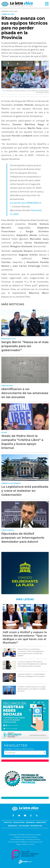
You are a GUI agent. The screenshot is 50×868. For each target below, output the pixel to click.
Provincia (30, 822)
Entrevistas (36, 826)
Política (8, 822)
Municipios (41, 822)
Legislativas (19, 822)
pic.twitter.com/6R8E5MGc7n (26, 203)
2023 (28, 91)
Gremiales (13, 826)
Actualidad (24, 826)
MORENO (9, 91)
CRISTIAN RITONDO (20, 91)
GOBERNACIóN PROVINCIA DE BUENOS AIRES (40, 92)
